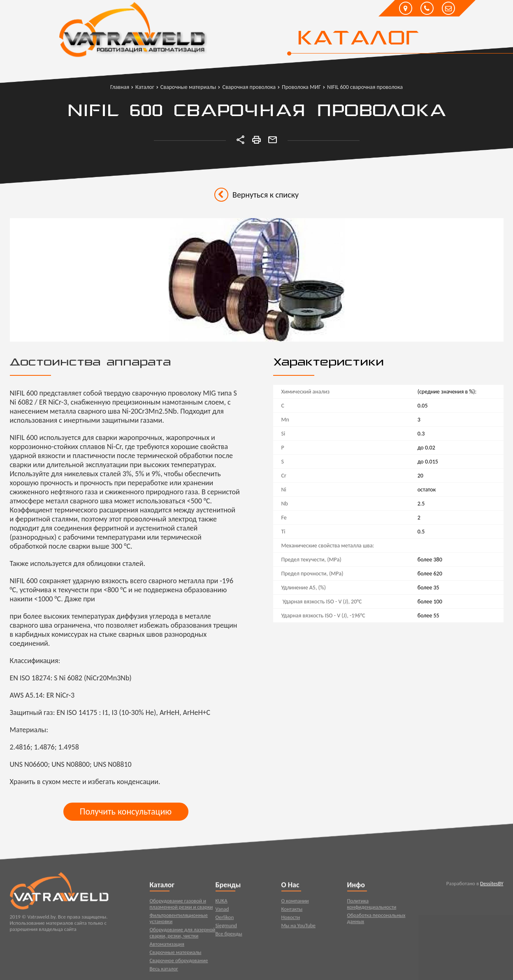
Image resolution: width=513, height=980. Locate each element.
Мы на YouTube (299, 927)
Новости (291, 919)
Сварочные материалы (176, 954)
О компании (295, 902)
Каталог (358, 39)
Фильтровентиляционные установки (179, 920)
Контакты (292, 911)
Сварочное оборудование (179, 962)
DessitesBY (492, 885)
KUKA (222, 902)
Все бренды (229, 935)
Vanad (222, 911)
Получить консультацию (126, 811)
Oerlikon (225, 919)
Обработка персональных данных (376, 920)
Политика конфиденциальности (372, 906)
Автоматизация (167, 946)
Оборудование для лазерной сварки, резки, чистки (183, 934)
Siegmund (226, 927)
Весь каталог (164, 970)
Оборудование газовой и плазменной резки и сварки (181, 906)
